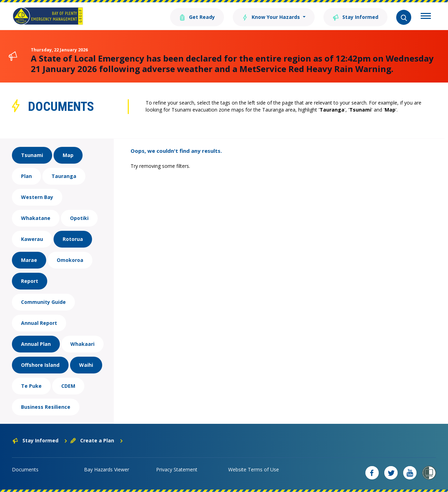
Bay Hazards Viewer (107, 469)
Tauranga (64, 176)
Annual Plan (36, 344)
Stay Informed (355, 17)
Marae (29, 260)
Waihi (86, 365)
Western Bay (37, 197)
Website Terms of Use (254, 469)
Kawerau (32, 239)
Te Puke (31, 386)
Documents (25, 469)
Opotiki (79, 218)
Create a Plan (97, 440)
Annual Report (39, 323)
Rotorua (73, 239)
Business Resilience (46, 407)
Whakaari (82, 344)
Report (30, 281)
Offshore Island (40, 365)
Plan (26, 176)
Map (68, 155)
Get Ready (197, 17)
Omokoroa (70, 260)
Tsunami (32, 155)
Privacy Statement (177, 469)
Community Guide (43, 302)
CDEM (68, 386)
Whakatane (36, 218)
